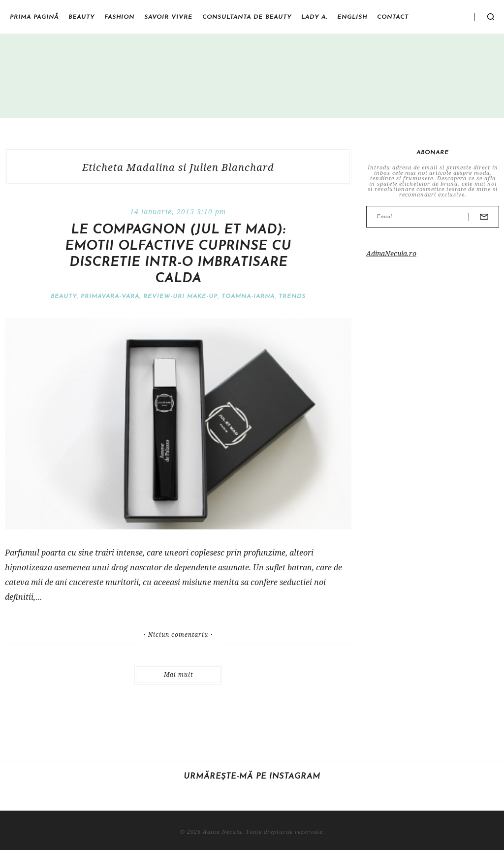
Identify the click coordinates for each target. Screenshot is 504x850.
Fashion (119, 17)
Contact (393, 17)
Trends (292, 296)
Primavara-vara (110, 296)
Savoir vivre (168, 17)
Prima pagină (34, 17)
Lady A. (314, 17)
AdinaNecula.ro (391, 253)
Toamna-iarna (248, 296)
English (352, 17)
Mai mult (178, 674)
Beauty (81, 17)
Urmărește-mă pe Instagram (252, 777)
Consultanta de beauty (247, 17)
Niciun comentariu (178, 635)
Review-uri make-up (180, 296)
